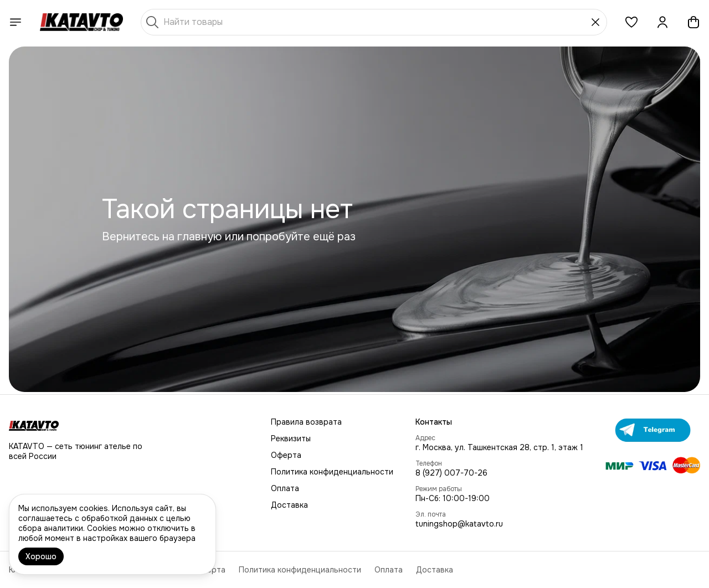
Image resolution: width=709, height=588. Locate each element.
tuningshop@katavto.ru (459, 524)
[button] (631, 22)
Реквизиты (291, 439)
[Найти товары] (374, 22)
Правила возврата (306, 422)
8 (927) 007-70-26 (451, 473)
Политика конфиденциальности (332, 472)
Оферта (286, 455)
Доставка (289, 505)
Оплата (285, 488)
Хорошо (41, 556)
